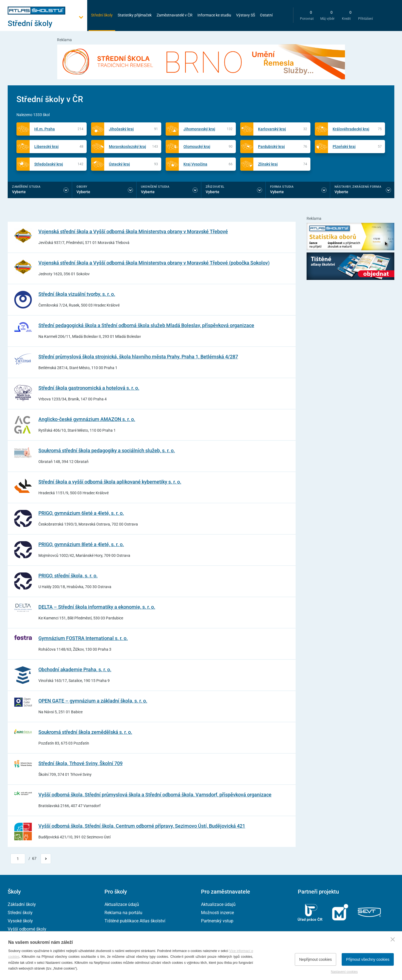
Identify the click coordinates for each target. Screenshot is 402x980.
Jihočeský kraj (121, 129)
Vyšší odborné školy (27, 929)
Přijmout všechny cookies (368, 959)
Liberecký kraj (46, 147)
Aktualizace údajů (122, 904)
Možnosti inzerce (217, 913)
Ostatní (266, 15)
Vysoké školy (20, 921)
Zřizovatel (215, 187)
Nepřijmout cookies (315, 959)
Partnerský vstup (217, 921)
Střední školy (102, 15)
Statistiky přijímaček (135, 15)
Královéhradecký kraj (351, 129)
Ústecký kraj (119, 164)
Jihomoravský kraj (199, 129)
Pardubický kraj (271, 147)
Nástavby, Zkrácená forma (358, 187)
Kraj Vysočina (195, 164)
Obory (82, 187)
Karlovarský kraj (272, 129)
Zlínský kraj (268, 164)
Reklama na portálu (123, 913)
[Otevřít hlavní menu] (47, 23)
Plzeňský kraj (344, 147)
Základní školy (22, 904)
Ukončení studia (155, 187)
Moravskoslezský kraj (128, 147)
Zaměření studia (26, 187)
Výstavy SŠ (246, 15)
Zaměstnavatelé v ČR (175, 15)
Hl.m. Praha (45, 129)
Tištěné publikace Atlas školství (135, 921)
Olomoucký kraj (197, 147)
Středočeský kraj (49, 164)
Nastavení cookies (344, 972)
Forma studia (282, 187)
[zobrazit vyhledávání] (283, 15)
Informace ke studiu (214, 15)
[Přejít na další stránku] (46, 859)
